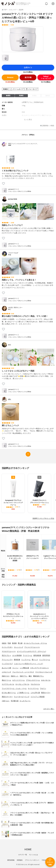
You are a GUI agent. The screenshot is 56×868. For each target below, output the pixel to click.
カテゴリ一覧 (23, 855)
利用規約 (20, 860)
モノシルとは (34, 855)
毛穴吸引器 (15, 701)
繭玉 (30, 676)
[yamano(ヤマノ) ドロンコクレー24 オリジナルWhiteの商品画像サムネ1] (5, 58)
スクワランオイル (8, 684)
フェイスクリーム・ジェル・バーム (14, 688)
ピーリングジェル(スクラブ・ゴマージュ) (31, 651)
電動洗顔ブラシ (38, 676)
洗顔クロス (6, 676)
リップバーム (26, 660)
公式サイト (28, 68)
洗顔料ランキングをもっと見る (43, 518)
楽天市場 (28, 77)
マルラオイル (35, 684)
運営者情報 (11, 860)
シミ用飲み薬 (24, 668)
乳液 (9, 643)
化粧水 (4, 643)
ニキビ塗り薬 (35, 693)
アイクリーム (27, 655)
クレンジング (19, 647)
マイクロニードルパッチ (44, 672)
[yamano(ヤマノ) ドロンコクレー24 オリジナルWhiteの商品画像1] (23, 39)
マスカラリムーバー (9, 651)
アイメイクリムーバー (32, 647)
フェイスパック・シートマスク (23, 672)
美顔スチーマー (7, 697)
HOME (28, 849)
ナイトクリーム (33, 688)
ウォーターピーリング (22, 697)
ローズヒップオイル (22, 684)
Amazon (10, 77)
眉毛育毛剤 (46, 655)
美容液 (14, 643)
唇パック (35, 660)
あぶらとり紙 (6, 668)
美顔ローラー (46, 693)
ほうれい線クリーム (9, 693)
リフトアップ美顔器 (38, 697)
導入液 (20, 643)
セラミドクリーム (19, 680)
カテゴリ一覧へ (49, 709)
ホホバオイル (46, 680)
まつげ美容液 (17, 655)
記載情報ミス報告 (47, 126)
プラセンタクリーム (33, 680)
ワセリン (43, 688)
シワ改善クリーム (23, 693)
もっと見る (28, 120)
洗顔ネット (15, 676)
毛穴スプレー (6, 655)
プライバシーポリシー (32, 860)
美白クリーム (6, 680)
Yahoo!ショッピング (46, 77)
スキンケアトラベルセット (40, 668)
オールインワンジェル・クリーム (35, 643)
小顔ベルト (6, 701)
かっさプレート (25, 701)
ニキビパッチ (6, 672)
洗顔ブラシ (24, 676)
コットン (15, 668)
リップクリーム (45, 660)
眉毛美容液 (37, 655)
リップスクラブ (7, 664)
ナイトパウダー (7, 647)
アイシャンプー (7, 660)
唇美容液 (17, 660)
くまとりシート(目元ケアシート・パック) (28, 664)
